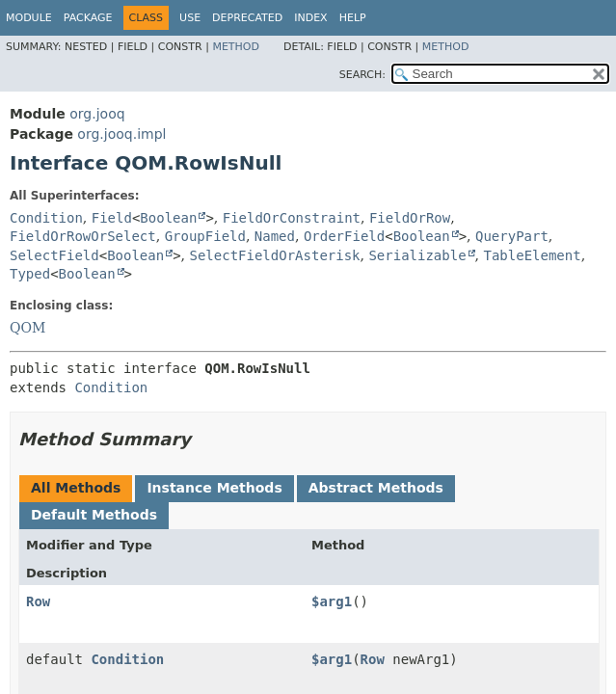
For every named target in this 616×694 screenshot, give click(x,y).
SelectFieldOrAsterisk (275, 255)
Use (190, 18)
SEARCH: (362, 75)
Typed (30, 274)
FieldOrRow (410, 218)
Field (112, 218)
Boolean (168, 218)
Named (275, 236)
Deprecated (247, 18)
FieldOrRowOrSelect (83, 236)
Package (88, 18)
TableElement (533, 255)
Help (353, 18)
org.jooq (97, 114)
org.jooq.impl (121, 134)
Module (29, 18)
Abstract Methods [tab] (376, 488)
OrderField (344, 236)
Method (236, 47)
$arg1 (332, 601)
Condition (46, 218)
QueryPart (512, 236)
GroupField (205, 236)
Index (310, 18)
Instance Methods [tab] (214, 488)
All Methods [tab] (76, 488)
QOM (27, 328)
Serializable (417, 255)
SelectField (54, 255)
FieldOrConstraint (292, 218)
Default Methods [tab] (94, 515)
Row (38, 601)
